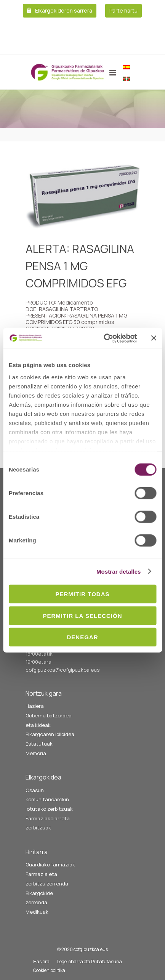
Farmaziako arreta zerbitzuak (48, 823)
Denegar (82, 637)
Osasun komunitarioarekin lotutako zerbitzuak (49, 800)
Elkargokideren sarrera (64, 10)
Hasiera (35, 706)
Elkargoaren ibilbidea (50, 734)
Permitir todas (82, 594)
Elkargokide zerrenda (39, 898)
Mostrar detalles (119, 571)
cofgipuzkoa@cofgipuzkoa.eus (62, 670)
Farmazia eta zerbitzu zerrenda (47, 879)
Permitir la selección (83, 615)
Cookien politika (49, 970)
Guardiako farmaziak (50, 865)
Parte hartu (123, 10)
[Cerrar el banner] (154, 338)
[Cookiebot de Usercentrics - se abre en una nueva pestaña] (104, 338)
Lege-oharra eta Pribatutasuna (90, 962)
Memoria (36, 753)
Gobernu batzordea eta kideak (49, 720)
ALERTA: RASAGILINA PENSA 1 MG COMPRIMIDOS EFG (80, 266)
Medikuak (37, 912)
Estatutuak (39, 744)
